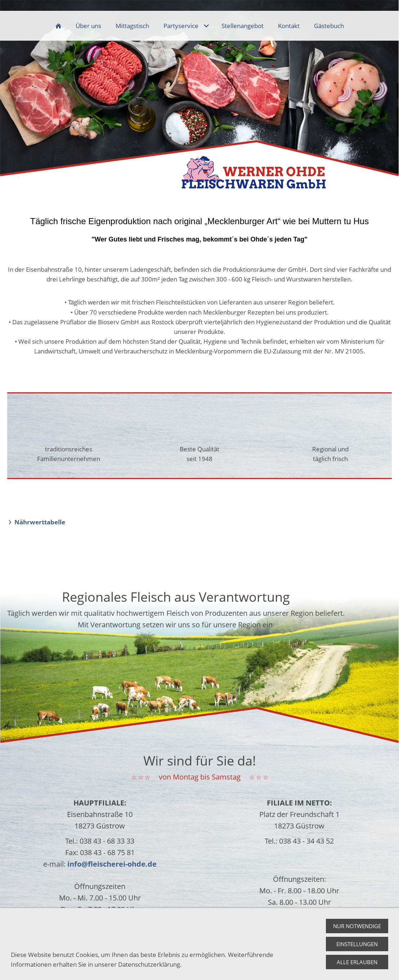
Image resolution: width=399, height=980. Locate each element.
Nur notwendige (357, 929)
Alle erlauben (357, 965)
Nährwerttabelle (40, 522)
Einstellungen (357, 947)
